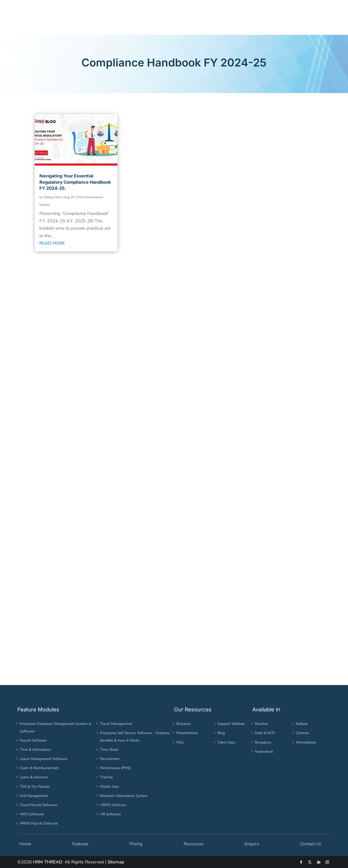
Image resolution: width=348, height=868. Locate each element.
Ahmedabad (306, 742)
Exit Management (34, 796)
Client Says (226, 742)
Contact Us (311, 844)
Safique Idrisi (53, 197)
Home (25, 844)
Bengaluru (263, 742)
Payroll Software (33, 740)
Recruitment (110, 759)
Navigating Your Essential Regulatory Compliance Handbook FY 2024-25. (75, 182)
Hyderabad (264, 751)
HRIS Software (32, 814)
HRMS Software (113, 805)
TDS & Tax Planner (35, 787)
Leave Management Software (44, 759)
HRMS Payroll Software (39, 823)
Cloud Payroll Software (38, 805)
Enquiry (252, 844)
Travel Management (116, 724)
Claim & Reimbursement (39, 768)
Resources (194, 844)
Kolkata (302, 724)
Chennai (302, 733)
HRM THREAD (48, 862)
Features (80, 844)
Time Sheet (109, 750)
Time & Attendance (35, 750)
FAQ (180, 742)
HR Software (110, 814)
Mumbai (261, 724)
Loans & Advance (34, 777)
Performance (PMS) (115, 768)
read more (52, 243)
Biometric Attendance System (124, 796)
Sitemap (116, 862)
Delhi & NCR (265, 733)
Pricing (136, 844)
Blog (221, 733)
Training (106, 777)
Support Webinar (231, 724)
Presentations (187, 733)
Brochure (184, 724)
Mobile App (109, 787)
